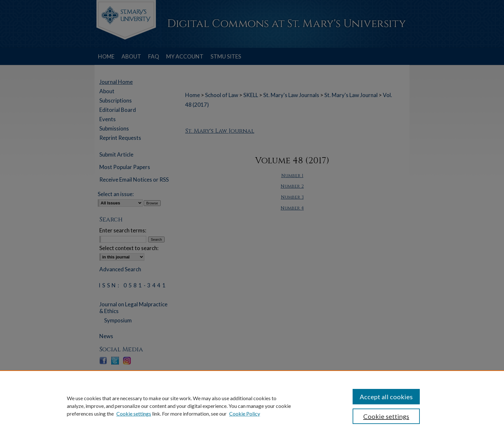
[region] (252, 406)
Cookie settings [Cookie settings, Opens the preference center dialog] (386, 416)
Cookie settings (134, 414)
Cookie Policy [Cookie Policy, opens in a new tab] (245, 414)
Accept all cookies (386, 397)
